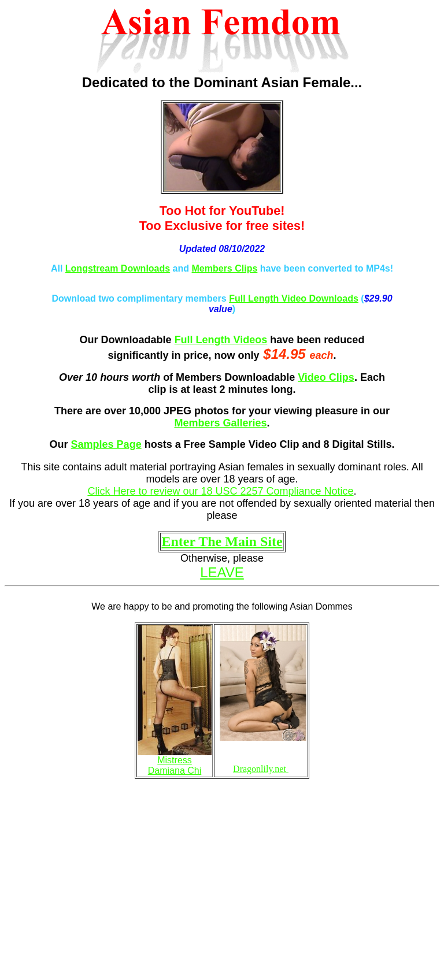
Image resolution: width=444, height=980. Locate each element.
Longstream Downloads (118, 268)
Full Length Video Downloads (294, 298)
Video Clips (326, 377)
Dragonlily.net (261, 769)
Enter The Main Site (222, 541)
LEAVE (222, 572)
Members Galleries (220, 423)
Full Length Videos (221, 340)
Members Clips (225, 268)
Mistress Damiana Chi (175, 765)
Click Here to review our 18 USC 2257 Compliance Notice (220, 491)
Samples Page (106, 444)
